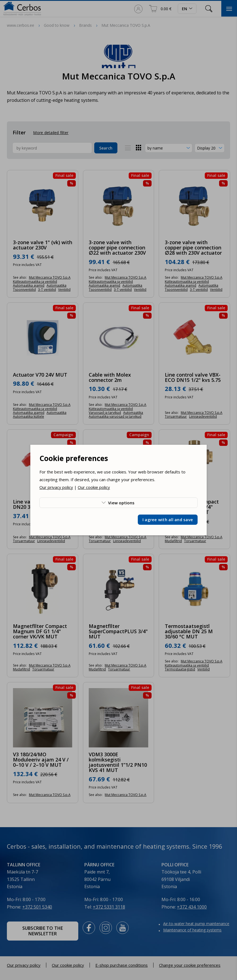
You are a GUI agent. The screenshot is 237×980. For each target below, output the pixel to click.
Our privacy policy (56, 487)
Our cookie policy (94, 487)
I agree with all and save (168, 520)
